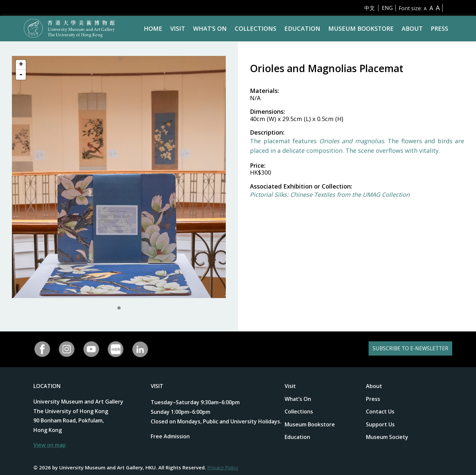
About (412, 28)
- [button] (21, 75)
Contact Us (380, 411)
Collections (256, 28)
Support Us (380, 424)
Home (153, 28)
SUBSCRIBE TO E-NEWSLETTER (401, 349)
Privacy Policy (223, 467)
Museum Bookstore (361, 28)
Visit (178, 28)
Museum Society (387, 437)
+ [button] (21, 65)
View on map (50, 445)
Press (439, 28)
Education (302, 28)
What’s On (210, 28)
